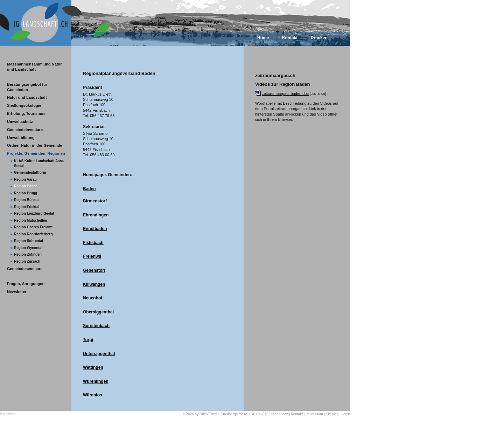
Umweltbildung (21, 138)
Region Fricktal (27, 207)
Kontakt (290, 38)
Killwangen (94, 284)
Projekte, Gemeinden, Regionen (36, 153)
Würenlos (93, 395)
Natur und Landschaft (27, 97)
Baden (89, 189)
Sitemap (332, 414)
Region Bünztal (27, 200)
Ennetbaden (95, 229)
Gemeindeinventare (25, 130)
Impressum (314, 414)
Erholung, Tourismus (26, 113)
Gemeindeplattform (30, 172)
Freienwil (92, 256)
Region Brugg (26, 193)
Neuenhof (93, 298)
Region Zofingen (28, 254)
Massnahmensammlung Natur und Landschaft (34, 67)
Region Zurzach (27, 261)
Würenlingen (96, 381)
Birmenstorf (95, 201)
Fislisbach (93, 243)
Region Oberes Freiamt (33, 227)
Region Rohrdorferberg (33, 234)
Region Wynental (28, 248)
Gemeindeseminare (25, 269)
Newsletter (17, 292)
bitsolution (8, 413)
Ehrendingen (96, 215)
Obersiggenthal (98, 312)
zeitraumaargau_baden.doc (285, 94)
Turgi (88, 340)
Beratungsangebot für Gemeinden (27, 87)
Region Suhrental (29, 241)
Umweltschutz (20, 122)
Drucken (319, 38)
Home (263, 38)
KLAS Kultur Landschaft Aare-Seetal (39, 163)
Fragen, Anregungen (26, 284)
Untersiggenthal (99, 354)
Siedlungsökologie (24, 105)
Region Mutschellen (30, 220)
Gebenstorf (94, 270)
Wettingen (93, 367)
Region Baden (26, 186)
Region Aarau (25, 179)
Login (346, 414)
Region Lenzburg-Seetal (34, 213)
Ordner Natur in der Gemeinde (35, 145)
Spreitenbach (96, 326)
